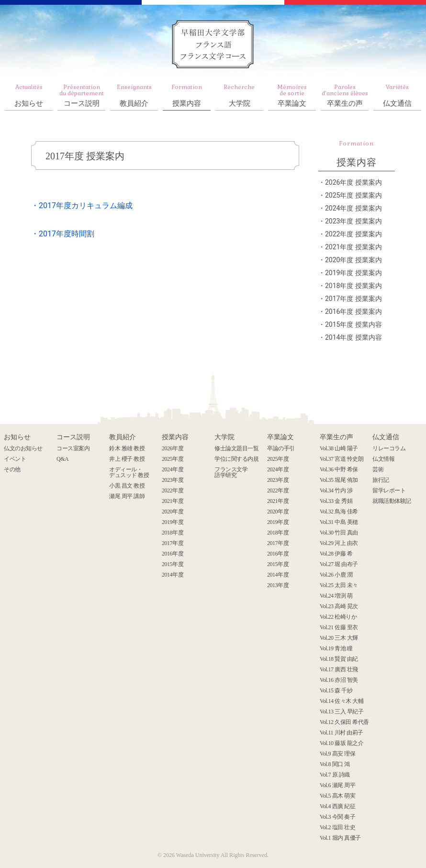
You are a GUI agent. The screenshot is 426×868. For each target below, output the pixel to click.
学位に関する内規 (236, 459)
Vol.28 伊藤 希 (336, 554)
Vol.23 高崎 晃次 (339, 606)
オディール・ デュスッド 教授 (129, 472)
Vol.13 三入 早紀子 (342, 712)
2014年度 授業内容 (353, 337)
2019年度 (173, 522)
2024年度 (173, 469)
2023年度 (173, 480)
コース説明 (81, 95)
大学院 (239, 95)
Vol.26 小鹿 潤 (336, 575)
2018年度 (173, 533)
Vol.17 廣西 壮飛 (339, 669)
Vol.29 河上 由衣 (339, 543)
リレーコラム (389, 448)
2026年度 (173, 448)
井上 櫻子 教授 (127, 459)
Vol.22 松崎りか (338, 617)
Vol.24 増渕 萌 (336, 596)
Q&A (62, 459)
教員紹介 (134, 95)
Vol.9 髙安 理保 (337, 754)
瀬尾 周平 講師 (127, 496)
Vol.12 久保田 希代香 (344, 722)
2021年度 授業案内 (353, 247)
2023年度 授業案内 (353, 221)
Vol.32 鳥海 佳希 (339, 512)
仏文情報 (383, 459)
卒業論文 (292, 95)
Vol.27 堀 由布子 (339, 564)
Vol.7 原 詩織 (335, 775)
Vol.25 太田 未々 (339, 585)
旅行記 (381, 480)
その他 (12, 469)
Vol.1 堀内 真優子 (340, 838)
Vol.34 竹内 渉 (336, 490)
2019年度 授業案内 (353, 273)
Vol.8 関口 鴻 (335, 764)
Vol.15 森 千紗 (336, 690)
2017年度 (173, 543)
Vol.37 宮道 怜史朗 (342, 459)
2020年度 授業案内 (353, 260)
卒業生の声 (345, 95)
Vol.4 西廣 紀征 (337, 806)
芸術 (378, 469)
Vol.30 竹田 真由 (339, 533)
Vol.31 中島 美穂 (339, 522)
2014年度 (173, 575)
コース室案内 (73, 448)
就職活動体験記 (392, 501)
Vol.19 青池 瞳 (336, 648)
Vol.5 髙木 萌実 (337, 796)
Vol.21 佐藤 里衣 (339, 627)
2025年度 (173, 459)
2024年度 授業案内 (353, 208)
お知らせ (29, 95)
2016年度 (173, 554)
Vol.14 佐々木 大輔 (342, 701)
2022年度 (173, 490)
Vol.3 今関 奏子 (337, 817)
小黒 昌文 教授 (127, 486)
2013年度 (278, 585)
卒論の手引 (281, 448)
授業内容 (187, 95)
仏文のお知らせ (23, 448)
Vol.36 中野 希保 (339, 469)
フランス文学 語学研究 (231, 472)
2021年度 (173, 501)
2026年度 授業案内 (353, 182)
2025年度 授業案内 (353, 195)
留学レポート (389, 490)
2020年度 (173, 512)
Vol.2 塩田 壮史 (337, 827)
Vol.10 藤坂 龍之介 (342, 743)
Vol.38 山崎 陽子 (339, 448)
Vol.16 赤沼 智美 (339, 680)
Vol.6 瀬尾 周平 (337, 785)
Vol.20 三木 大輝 (339, 638)
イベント (15, 459)
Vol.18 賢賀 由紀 (339, 659)
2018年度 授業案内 (353, 286)
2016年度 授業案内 (353, 312)
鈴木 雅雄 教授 (127, 448)
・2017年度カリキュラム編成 (82, 206)
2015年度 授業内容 (353, 324)
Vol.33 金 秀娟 (336, 501)
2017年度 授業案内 (85, 156)
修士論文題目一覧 (236, 448)
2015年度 (173, 564)
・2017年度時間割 (63, 234)
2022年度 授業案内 (353, 234)
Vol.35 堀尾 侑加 (339, 480)
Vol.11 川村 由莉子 (342, 733)
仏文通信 (397, 95)
